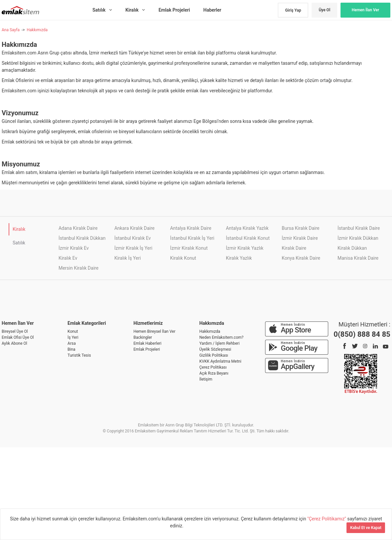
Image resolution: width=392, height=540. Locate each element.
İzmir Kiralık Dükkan (358, 238)
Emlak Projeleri (147, 349)
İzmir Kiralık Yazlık (245, 248)
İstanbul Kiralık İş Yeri (192, 238)
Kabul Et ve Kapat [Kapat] (366, 528)
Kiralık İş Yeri (128, 258)
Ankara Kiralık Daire (134, 228)
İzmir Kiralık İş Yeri (133, 248)
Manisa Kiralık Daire (358, 258)
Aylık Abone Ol (14, 343)
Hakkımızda (37, 30)
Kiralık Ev (68, 258)
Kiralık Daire (294, 248)
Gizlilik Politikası (214, 355)
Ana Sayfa (11, 30)
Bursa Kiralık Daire (300, 228)
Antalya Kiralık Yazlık (247, 228)
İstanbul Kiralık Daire (359, 228)
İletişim (206, 379)
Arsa (72, 343)
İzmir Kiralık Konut (189, 248)
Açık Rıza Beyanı (214, 373)
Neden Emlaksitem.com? (221, 337)
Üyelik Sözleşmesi (215, 349)
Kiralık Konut (183, 258)
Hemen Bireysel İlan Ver (154, 331)
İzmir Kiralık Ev (74, 248)
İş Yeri (73, 337)
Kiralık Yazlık (239, 258)
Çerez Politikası (213, 367)
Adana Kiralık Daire (78, 228)
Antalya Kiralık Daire (191, 228)
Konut (73, 331)
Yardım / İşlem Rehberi (219, 343)
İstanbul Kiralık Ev (133, 238)
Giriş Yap (293, 10)
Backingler (143, 337)
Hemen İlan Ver (366, 10)
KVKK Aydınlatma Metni (220, 361)
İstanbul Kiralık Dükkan (82, 238)
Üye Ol (324, 10)
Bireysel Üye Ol (15, 331)
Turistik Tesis (79, 355)
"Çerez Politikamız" (327, 519)
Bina (71, 349)
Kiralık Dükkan (352, 248)
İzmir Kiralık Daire (300, 238)
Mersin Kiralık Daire (78, 268)
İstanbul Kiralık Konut (248, 238)
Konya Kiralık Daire (301, 258)
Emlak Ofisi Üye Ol (18, 337)
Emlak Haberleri (147, 343)
